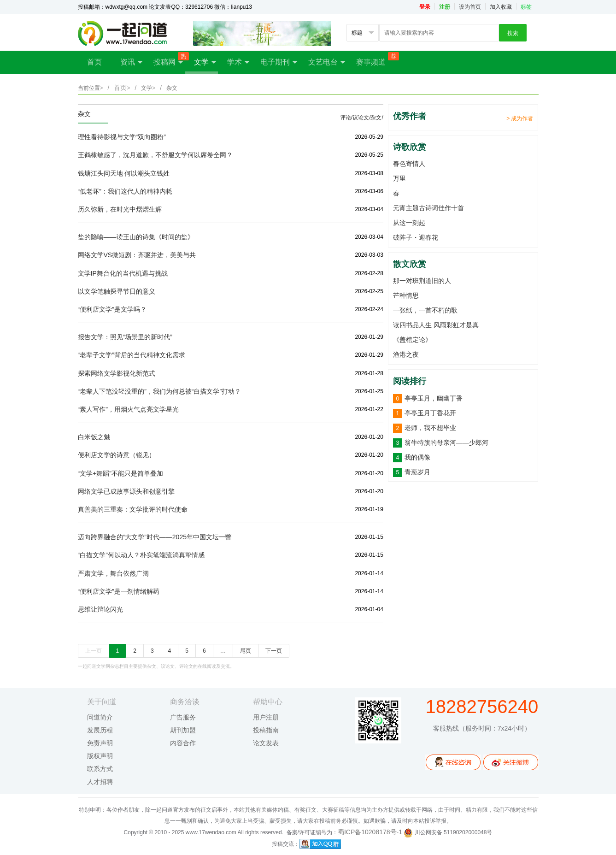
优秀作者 (410, 116)
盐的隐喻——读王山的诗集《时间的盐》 (136, 237)
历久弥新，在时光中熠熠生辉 (120, 209)
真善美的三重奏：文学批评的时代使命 (133, 509)
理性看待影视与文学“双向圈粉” (122, 137)
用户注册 (266, 717)
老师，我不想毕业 (430, 428)
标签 (526, 7)
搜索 (513, 33)
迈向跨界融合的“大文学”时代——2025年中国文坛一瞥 (155, 537)
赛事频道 (375, 59)
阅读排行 (410, 381)
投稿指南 (266, 730)
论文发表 (266, 743)
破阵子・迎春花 (416, 237)
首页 (94, 62)
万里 (399, 178)
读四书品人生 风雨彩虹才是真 (436, 325)
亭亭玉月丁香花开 (430, 413)
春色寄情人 (409, 164)
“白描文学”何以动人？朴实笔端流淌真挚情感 (141, 555)
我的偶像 (417, 457)
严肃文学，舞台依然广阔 (113, 573)
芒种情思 (406, 295)
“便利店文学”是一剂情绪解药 (119, 591)
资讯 (132, 62)
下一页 (274, 651)
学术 (238, 62)
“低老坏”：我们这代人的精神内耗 (125, 191)
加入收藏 (501, 7)
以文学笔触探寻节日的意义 (117, 291)
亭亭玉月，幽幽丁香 (434, 398)
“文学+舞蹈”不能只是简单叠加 (121, 473)
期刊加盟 (183, 730)
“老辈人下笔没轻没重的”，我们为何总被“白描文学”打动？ (160, 391)
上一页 (94, 651)
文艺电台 (327, 62)
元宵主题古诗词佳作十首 (428, 208)
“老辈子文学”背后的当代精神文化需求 (132, 355)
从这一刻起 (409, 223)
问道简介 (100, 717)
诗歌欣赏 (410, 147)
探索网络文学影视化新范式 (117, 373)
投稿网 (169, 59)
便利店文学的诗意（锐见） (117, 455)
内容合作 (183, 743)
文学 (205, 62)
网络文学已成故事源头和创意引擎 (126, 491)
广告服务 (183, 717)
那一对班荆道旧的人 (422, 281)
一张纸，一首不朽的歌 (425, 310)
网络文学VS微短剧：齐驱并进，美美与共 (137, 255)
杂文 (84, 114)
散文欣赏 (410, 264)
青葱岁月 (417, 472)
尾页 (246, 651)
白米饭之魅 (94, 437)
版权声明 (100, 756)
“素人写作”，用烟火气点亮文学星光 (128, 409)
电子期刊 (279, 62)
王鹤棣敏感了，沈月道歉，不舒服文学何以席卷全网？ (155, 155)
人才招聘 (100, 782)
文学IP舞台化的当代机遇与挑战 (123, 273)
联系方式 (100, 769)
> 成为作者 (520, 118)
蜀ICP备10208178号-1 (370, 832)
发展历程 (100, 730)
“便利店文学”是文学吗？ (112, 309)
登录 (425, 7)
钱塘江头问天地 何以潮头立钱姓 (124, 173)
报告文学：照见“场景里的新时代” (125, 337)
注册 (445, 7)
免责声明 (100, 743)
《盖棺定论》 (412, 340)
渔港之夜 (406, 354)
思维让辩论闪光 (100, 609)
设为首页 (470, 7)
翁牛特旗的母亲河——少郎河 (446, 442)
